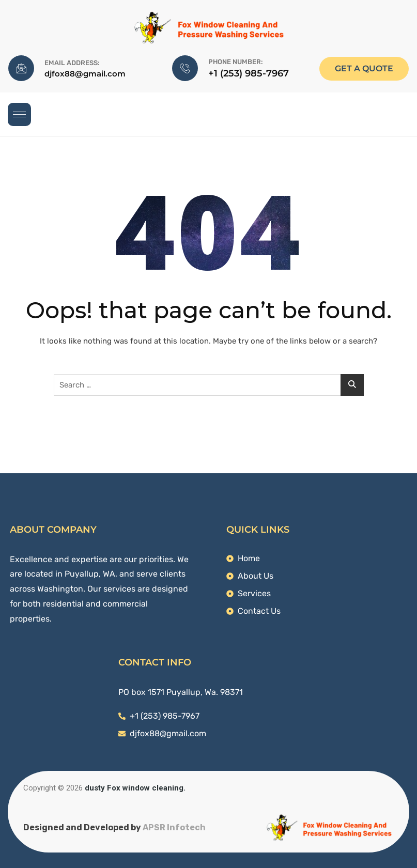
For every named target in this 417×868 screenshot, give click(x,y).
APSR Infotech (174, 827)
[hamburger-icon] (19, 114)
